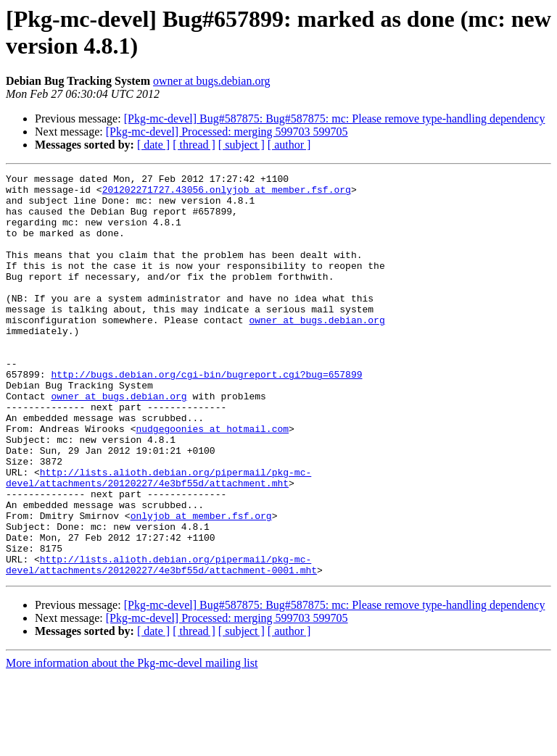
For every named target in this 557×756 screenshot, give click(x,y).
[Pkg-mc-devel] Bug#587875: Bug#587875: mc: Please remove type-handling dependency (335, 119)
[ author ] (289, 145)
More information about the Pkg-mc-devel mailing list (132, 743)
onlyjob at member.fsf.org (201, 585)
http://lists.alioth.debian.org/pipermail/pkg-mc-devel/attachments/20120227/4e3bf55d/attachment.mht (158, 539)
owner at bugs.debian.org (211, 81)
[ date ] (153, 145)
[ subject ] (242, 145)
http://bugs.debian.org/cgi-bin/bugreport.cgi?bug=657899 (206, 415)
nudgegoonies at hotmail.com (212, 481)
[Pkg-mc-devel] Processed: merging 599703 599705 (227, 132)
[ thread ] (194, 145)
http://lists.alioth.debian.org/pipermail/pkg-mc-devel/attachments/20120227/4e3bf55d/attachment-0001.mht (161, 644)
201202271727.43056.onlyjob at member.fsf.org (227, 194)
